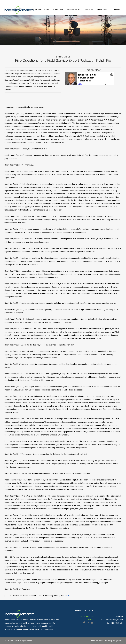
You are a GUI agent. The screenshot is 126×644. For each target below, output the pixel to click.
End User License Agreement (101, 641)
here (67, 596)
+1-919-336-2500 (87, 617)
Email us (90, 620)
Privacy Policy (117, 641)
